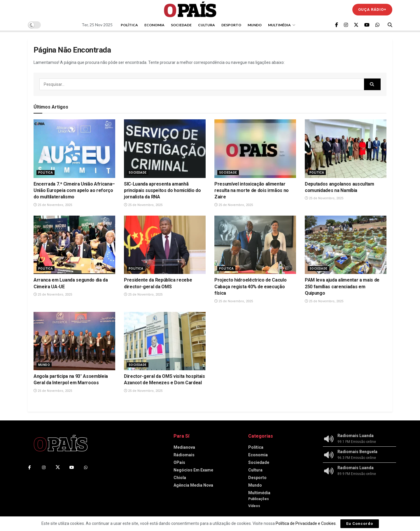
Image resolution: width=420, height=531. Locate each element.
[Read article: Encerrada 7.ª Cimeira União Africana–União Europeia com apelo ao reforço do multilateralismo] (74, 149)
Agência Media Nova (193, 485)
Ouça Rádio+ (372, 9)
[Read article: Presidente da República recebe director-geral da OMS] (165, 245)
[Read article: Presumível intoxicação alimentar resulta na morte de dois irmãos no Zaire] (255, 149)
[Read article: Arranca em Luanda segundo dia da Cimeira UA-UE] (74, 245)
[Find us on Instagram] (346, 25)
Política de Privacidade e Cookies (306, 523)
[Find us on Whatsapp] (377, 25)
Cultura (206, 25)
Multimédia (279, 25)
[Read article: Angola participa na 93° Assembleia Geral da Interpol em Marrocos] (74, 341)
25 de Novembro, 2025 (53, 205)
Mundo (255, 25)
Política (129, 25)
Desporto (231, 25)
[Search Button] (390, 25)
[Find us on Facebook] (337, 25)
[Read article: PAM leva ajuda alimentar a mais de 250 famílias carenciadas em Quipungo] (346, 245)
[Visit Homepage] (190, 9)
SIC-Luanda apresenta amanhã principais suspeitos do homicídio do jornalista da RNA (162, 191)
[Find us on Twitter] (356, 25)
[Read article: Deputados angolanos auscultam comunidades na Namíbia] (346, 149)
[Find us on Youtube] (367, 25)
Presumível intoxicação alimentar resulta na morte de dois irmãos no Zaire (252, 191)
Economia (154, 25)
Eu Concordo (360, 524)
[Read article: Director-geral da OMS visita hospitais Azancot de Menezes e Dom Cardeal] (165, 341)
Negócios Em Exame (193, 470)
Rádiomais (184, 455)
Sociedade (181, 25)
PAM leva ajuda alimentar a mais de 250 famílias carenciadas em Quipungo (342, 287)
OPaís (179, 462)
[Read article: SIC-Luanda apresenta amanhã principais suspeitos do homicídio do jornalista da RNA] (165, 149)
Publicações (259, 499)
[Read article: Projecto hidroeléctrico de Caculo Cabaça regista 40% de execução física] (255, 245)
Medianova (184, 447)
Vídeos (254, 506)
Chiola (180, 478)
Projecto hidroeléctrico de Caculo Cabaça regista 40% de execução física (250, 287)
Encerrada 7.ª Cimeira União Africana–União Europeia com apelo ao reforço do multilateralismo (74, 191)
